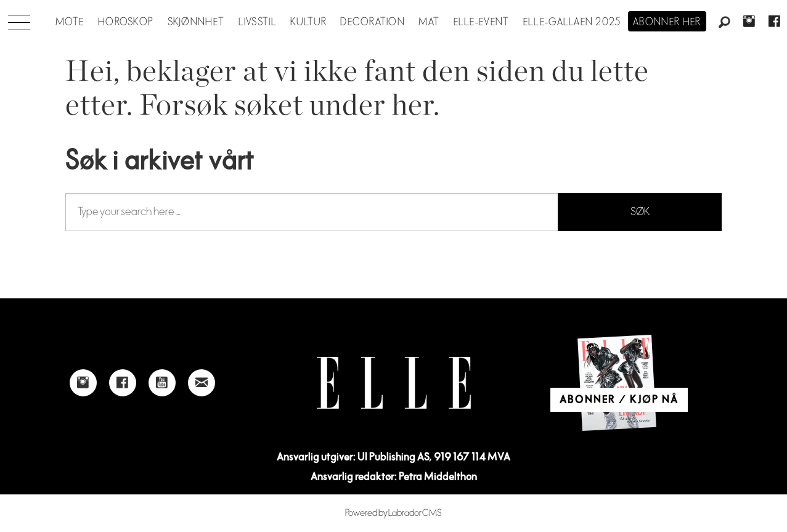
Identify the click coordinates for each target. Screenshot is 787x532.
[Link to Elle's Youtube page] (162, 383)
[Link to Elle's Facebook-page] (123, 383)
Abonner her (667, 22)
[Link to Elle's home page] (394, 383)
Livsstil (258, 22)
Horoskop (126, 22)
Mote (70, 22)
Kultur (308, 22)
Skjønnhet (196, 22)
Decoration (373, 22)
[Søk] (724, 23)
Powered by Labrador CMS (393, 513)
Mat (429, 22)
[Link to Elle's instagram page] (83, 383)
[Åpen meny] (19, 19)
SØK (640, 212)
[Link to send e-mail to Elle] (202, 383)
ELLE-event (482, 22)
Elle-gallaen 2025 (572, 22)
